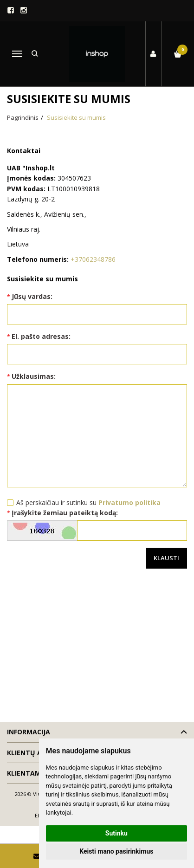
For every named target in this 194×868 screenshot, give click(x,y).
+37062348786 (93, 259)
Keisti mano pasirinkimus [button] (116, 851)
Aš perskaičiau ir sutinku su (88, 502)
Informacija (29, 732)
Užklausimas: (34, 376)
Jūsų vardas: (32, 296)
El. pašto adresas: (41, 336)
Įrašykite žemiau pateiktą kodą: (65, 513)
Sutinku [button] (116, 833)
